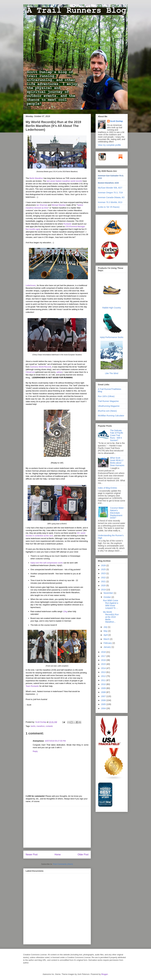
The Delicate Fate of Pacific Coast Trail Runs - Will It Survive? (117, 435)
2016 (104, 660)
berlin (33, 726)
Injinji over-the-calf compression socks (47, 563)
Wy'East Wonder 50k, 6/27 (110, 188)
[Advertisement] (57, 827)
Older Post (83, 855)
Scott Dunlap (41, 722)
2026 (104, 565)
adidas (59, 372)
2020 (104, 585)
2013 (104, 672)
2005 (104, 704)
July (106, 627)
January (107, 647)
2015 (104, 664)
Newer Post (32, 855)
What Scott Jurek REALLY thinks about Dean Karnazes (117, 462)
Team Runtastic (32, 686)
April (106, 635)
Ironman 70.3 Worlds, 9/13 (110, 202)
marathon (41, 726)
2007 (104, 696)
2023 (104, 573)
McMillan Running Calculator (111, 416)
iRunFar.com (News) (107, 411)
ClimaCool (30, 372)
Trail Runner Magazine (108, 401)
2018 (104, 652)
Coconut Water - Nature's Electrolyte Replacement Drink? (118, 513)
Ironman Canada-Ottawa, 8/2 (111, 197)
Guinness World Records (41, 367)
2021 (104, 581)
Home (58, 855)
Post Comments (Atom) (63, 864)
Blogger (105, 974)
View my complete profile (109, 145)
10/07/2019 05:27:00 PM (55, 741)
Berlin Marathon (36, 178)
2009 (104, 688)
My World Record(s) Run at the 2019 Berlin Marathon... (111, 617)
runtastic (49, 726)
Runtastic (68, 224)
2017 (104, 656)
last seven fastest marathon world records (64, 181)
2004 (104, 708)
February (108, 643)
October (107, 597)
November (109, 593)
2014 (104, 668)
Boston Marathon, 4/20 (108, 183)
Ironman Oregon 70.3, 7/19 (110, 193)
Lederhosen (31, 285)
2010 (104, 684)
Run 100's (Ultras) (106, 396)
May (106, 631)
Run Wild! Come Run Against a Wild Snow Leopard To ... (111, 604)
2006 (104, 700)
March (107, 639)
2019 (104, 590)
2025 (104, 569)
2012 (104, 676)
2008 (104, 692)
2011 (104, 680)
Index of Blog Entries (107, 488)
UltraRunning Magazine (109, 406)
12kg (65, 611)
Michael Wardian (59, 205)
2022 (104, 578)
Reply (35, 751)
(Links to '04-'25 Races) (109, 207)
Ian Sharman (42, 205)
